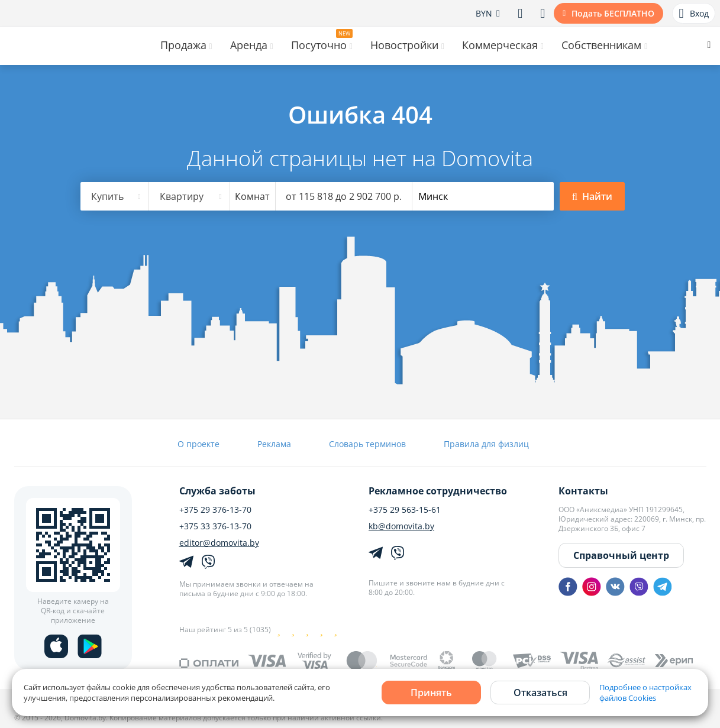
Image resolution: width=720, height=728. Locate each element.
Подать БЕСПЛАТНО (613, 13)
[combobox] (115, 196)
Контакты (583, 491)
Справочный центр (621, 555)
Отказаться (540, 693)
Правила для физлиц (486, 444)
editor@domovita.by (219, 543)
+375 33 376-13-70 (215, 526)
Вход (693, 14)
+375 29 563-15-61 (405, 510)
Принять (431, 693)
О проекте (198, 444)
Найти (592, 196)
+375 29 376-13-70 (215, 510)
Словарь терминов (367, 444)
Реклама (274, 444)
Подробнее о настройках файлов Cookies (645, 693)
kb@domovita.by (401, 526)
